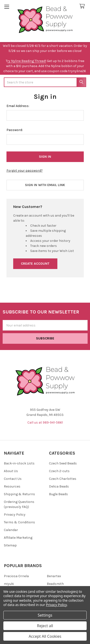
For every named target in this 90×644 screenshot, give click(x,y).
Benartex (54, 576)
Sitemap (10, 545)
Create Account (35, 264)
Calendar (11, 530)
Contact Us (13, 479)
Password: (15, 130)
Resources (12, 486)
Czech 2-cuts (59, 471)
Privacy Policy (15, 515)
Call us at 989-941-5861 (45, 422)
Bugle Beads (58, 494)
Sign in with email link (45, 185)
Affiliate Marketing (18, 538)
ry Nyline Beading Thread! (27, 61)
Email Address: (18, 106)
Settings (45, 615)
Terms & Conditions (19, 522)
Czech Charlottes (63, 479)
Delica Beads (59, 486)
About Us (11, 471)
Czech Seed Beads (63, 463)
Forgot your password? (25, 171)
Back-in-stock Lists (19, 463)
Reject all (45, 626)
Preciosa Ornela (16, 576)
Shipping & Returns (19, 494)
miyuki (9, 584)
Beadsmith (55, 584)
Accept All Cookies (45, 636)
